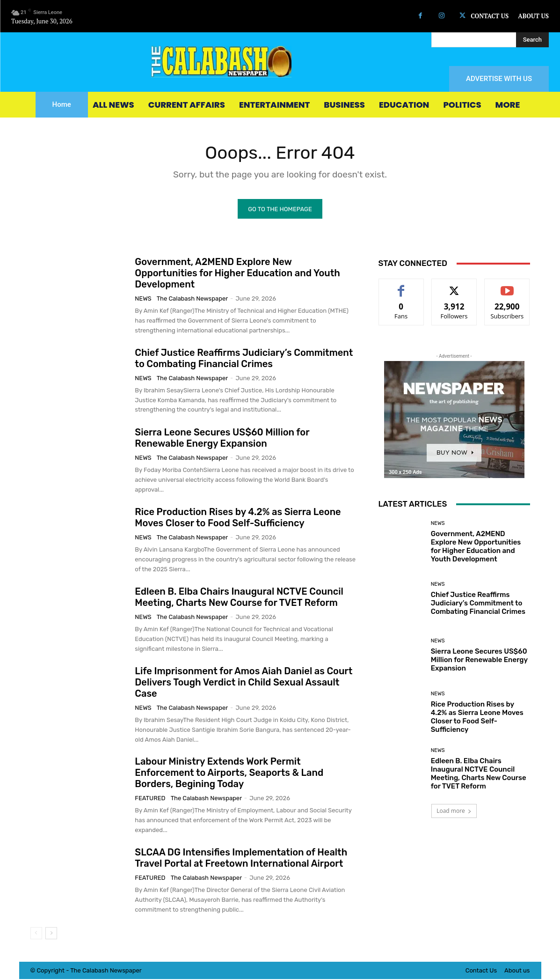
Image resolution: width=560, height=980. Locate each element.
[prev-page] (36, 934)
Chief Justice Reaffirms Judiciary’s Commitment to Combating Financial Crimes (244, 359)
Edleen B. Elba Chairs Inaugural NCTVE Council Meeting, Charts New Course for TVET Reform (239, 598)
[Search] (532, 40)
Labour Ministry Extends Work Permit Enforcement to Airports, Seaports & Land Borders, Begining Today (229, 774)
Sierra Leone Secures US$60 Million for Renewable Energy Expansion (222, 439)
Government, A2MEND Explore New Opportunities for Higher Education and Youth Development (237, 274)
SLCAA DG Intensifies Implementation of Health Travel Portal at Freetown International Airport (241, 859)
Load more (454, 812)
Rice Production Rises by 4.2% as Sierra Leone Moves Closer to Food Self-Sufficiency (238, 518)
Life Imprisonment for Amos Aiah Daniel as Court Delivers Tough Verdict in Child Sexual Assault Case (244, 683)
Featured (150, 799)
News (143, 299)
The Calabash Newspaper (192, 299)
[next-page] (51, 934)
